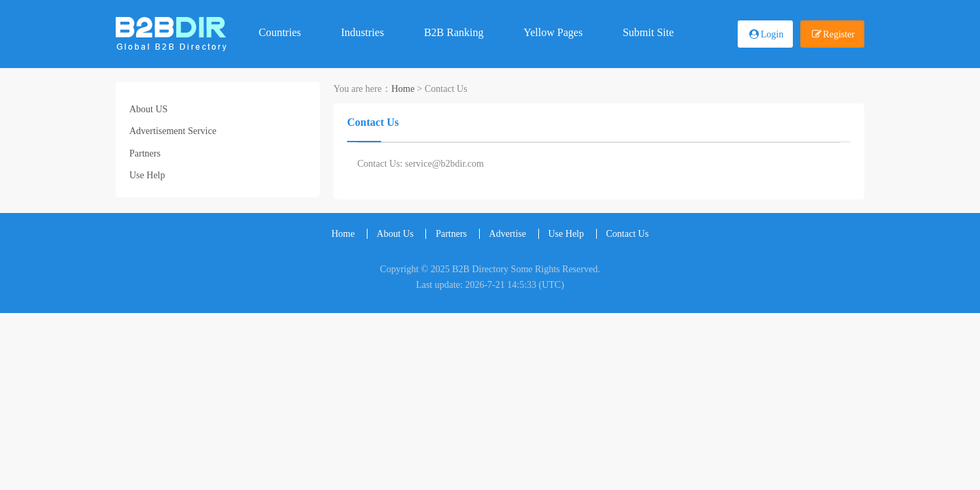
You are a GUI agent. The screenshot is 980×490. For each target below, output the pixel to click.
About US (148, 109)
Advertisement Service (173, 131)
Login (772, 34)
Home (403, 89)
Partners (145, 153)
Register (839, 34)
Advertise (508, 234)
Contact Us (628, 234)
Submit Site (648, 32)
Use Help (147, 175)
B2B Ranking (454, 32)
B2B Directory (480, 269)
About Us (395, 234)
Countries (280, 32)
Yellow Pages (553, 32)
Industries (362, 32)
